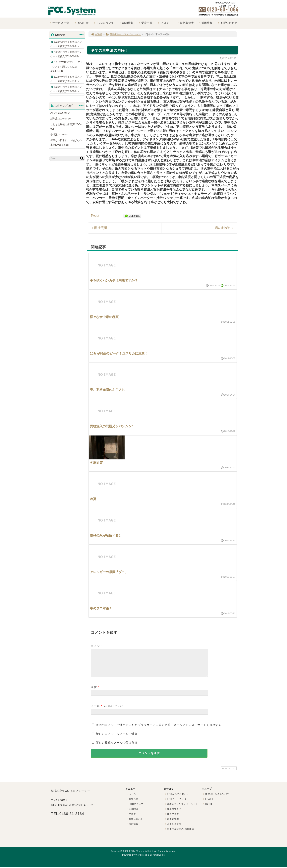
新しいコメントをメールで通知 (117, 739)
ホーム (131, 799)
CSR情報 (126, 23)
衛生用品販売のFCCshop (179, 834)
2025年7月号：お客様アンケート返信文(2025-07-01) (66, 89)
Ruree (207, 809)
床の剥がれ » (224, 228)
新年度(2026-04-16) (61, 119)
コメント (97, 646)
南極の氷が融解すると (106, 535)
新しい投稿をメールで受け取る (117, 747)
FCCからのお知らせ (177, 799)
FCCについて (104, 23)
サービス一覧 (59, 23)
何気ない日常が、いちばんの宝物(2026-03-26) (66, 143)
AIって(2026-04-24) (61, 113)
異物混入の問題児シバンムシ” (111, 426)
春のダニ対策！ (101, 608)
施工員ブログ (173, 814)
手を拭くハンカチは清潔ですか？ (114, 280)
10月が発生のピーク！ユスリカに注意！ (119, 353)
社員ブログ (172, 819)
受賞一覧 (145, 23)
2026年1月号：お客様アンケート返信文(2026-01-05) (66, 54)
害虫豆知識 (172, 824)
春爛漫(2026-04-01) (61, 135)
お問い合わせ (227, 23)
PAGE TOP (228, 773)
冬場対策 (96, 463)
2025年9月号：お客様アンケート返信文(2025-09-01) (66, 79)
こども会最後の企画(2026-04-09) (66, 127)
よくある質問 (173, 829)
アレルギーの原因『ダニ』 (109, 572)
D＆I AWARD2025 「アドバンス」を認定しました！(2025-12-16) (66, 67)
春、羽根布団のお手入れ (107, 390)
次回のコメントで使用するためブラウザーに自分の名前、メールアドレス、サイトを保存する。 (160, 730)
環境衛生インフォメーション (123, 34)
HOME (96, 34)
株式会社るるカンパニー (217, 799)
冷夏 (93, 499)
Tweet (95, 216)
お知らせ (81, 23)
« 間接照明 (99, 228)
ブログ (163, 23)
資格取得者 (185, 23)
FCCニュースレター (177, 804)
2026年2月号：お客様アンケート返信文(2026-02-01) (66, 44)
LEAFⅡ (208, 804)
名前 (94, 692)
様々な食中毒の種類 (104, 317)
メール (95, 711)
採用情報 (205, 23)
